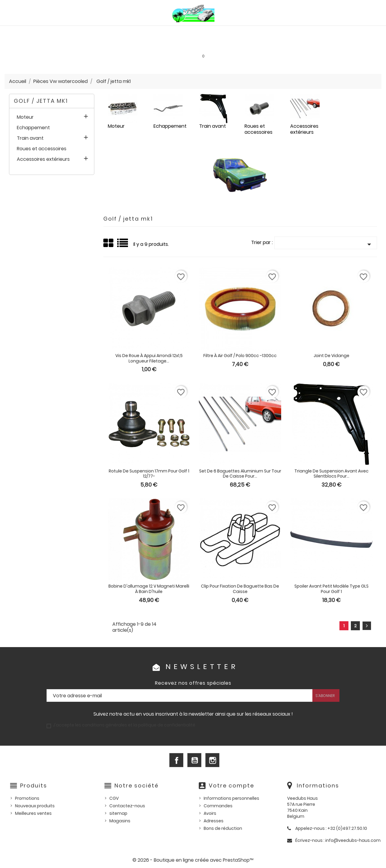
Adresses (214, 821)
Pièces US (263, 32)
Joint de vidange (331, 356)
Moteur (25, 117)
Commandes (218, 806)
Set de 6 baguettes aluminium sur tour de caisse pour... (240, 474)
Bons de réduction (223, 828)
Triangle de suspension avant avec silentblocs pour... (331, 474)
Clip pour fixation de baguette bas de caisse (240, 589)
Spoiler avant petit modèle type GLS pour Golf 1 (331, 589)
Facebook (176, 760)
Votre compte (231, 785)
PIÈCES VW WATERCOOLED (114, 32)
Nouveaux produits (35, 806)
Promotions (27, 798)
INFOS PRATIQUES (283, 45)
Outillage (341, 32)
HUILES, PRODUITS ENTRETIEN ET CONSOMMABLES (197, 32)
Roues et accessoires (42, 149)
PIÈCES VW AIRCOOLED (57, 32)
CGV (114, 798)
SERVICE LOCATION (239, 45)
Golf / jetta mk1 (41, 101)
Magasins (120, 821)
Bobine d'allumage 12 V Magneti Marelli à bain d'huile (149, 589)
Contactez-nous (127, 806)
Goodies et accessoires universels (124, 45)
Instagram (212, 760)
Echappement (33, 128)
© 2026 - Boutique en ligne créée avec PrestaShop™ (193, 860)
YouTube (194, 760)
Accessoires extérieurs (43, 159)
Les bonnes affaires (191, 45)
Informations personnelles (231, 798)
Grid (109, 243)
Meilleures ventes (33, 813)
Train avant (30, 138)
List (123, 245)
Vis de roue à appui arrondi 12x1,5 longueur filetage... (149, 358)
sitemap (118, 813)
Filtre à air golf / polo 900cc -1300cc (240, 356)
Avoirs (210, 813)
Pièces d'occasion (302, 32)
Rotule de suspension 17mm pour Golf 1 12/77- (149, 474)
